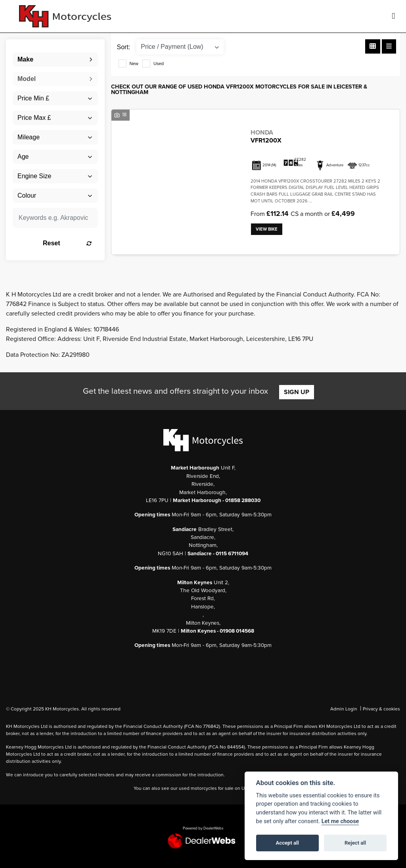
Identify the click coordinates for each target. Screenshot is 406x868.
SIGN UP (297, 392)
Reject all (355, 843)
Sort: (124, 47)
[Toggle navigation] (393, 16)
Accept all (287, 843)
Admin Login (344, 709)
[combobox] (55, 60)
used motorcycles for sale (206, 788)
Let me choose (340, 821)
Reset (67, 243)
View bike (267, 229)
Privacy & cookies (381, 709)
